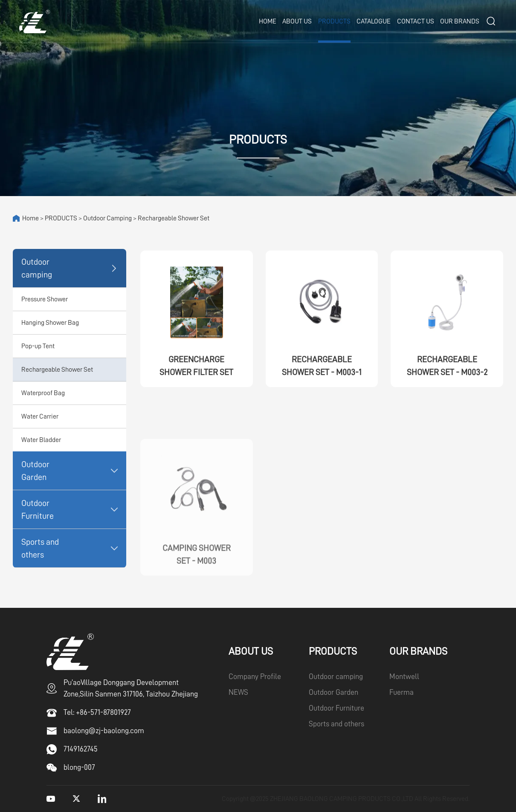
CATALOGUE (374, 21)
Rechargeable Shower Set (174, 218)
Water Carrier (40, 416)
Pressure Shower (45, 299)
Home (268, 21)
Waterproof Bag (43, 393)
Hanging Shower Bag (50, 323)
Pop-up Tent (38, 346)
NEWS (238, 692)
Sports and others (40, 548)
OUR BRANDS (460, 21)
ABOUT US (297, 21)
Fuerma (401, 692)
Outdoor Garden (35, 471)
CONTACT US (416, 21)
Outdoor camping (107, 218)
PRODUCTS (334, 21)
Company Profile (255, 676)
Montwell (404, 676)
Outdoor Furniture (38, 509)
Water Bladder (41, 440)
